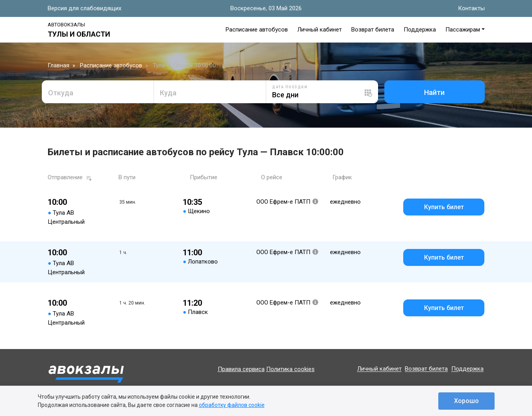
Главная (58, 65)
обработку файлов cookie (232, 405)
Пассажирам (463, 30)
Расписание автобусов (257, 30)
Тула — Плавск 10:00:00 (184, 65)
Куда (168, 93)
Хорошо (466, 401)
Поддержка (420, 30)
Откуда (61, 93)
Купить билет (444, 207)
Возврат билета (373, 30)
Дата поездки (290, 87)
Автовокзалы (66, 25)
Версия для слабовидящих (84, 8)
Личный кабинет (320, 30)
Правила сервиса (241, 369)
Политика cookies (290, 369)
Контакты (471, 8)
